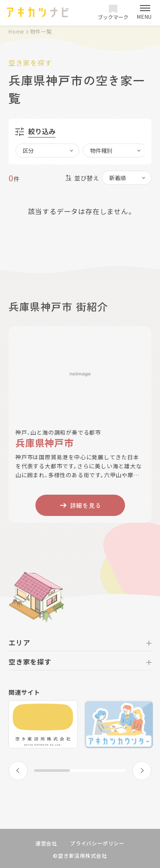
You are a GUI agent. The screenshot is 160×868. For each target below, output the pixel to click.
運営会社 (46, 843)
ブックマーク (113, 13)
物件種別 (101, 150)
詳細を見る (80, 505)
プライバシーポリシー (97, 843)
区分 (28, 150)
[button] (18, 771)
